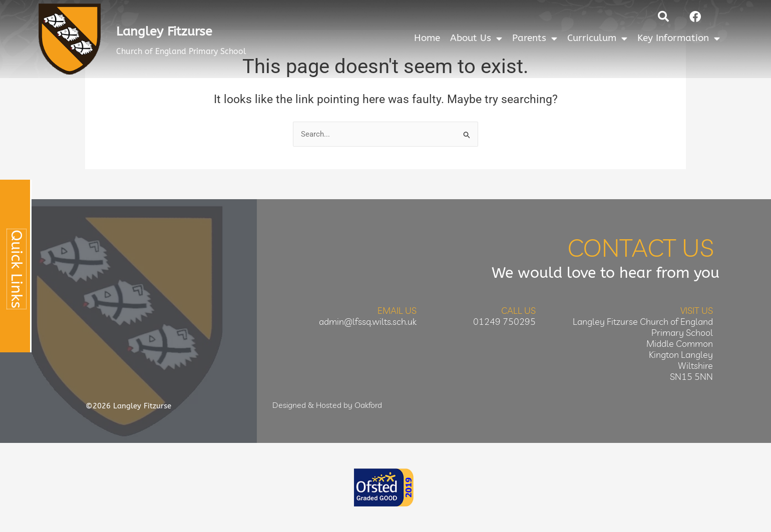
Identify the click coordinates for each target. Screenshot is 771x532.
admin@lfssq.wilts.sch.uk (368, 322)
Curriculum (597, 38)
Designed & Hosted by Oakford (327, 405)
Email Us (397, 311)
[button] (663, 17)
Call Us (518, 311)
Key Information (679, 38)
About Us (476, 38)
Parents (535, 38)
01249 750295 (504, 322)
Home (427, 38)
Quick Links (17, 269)
